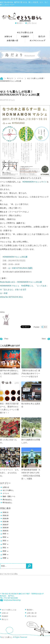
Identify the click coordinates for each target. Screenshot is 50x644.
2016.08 (6, 522)
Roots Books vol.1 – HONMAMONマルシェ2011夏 (21, 282)
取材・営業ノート (9, 496)
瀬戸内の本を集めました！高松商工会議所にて (9, 373)
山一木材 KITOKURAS (18, 268)
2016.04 (6, 528)
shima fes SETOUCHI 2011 (11, 297)
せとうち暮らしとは (9, 610)
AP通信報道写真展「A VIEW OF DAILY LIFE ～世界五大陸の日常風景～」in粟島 (31, 474)
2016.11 (6, 512)
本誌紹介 (5, 616)
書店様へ (20, 23)
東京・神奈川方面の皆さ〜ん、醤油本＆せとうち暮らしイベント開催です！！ (9, 408)
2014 (6, 537)
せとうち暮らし (8, 490)
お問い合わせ (32, 23)
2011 (6, 548)
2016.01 (6, 531)
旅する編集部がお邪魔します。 (31, 441)
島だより (10, 78)
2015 (6, 534)
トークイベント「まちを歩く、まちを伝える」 (9, 473)
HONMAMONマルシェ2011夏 (15, 257)
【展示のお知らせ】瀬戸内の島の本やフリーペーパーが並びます (31, 373)
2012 (6, 544)
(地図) (30, 268)
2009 (6, 555)
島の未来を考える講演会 (31, 405)
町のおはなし (7, 502)
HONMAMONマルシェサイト (35, 182)
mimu (2, 312)
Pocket (36, 327)
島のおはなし (7, 500)
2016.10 (6, 515)
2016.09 (6, 519)
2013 (6, 541)
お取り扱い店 (32, 613)
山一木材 (4, 293)
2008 (6, 558)
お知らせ (6, 487)
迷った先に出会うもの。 (8, 441)
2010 (6, 551)
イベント (20, 78)
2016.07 (6, 525)
